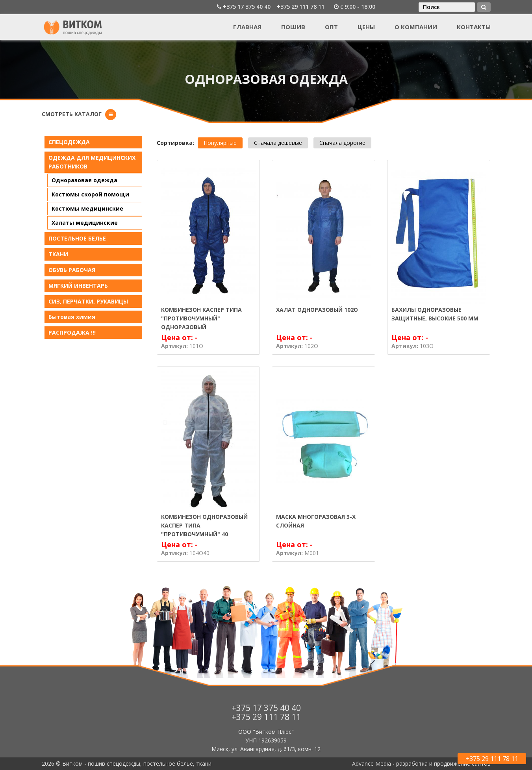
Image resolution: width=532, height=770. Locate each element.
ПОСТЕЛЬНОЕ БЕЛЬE (77, 238)
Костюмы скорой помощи (90, 194)
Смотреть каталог (72, 114)
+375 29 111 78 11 (301, 6)
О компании (416, 27)
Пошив (293, 27)
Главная (247, 27)
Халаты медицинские (85, 223)
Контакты (474, 27)
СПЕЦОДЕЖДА (69, 142)
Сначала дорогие (342, 143)
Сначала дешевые (278, 143)
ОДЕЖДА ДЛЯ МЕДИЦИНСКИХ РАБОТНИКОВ (92, 162)
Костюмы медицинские (87, 208)
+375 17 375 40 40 (247, 6)
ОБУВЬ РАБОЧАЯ (72, 270)
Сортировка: (175, 143)
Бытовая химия (72, 317)
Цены (366, 27)
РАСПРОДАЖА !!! (72, 332)
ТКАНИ (58, 254)
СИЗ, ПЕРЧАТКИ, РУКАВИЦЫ (88, 301)
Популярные (220, 143)
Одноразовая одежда (84, 180)
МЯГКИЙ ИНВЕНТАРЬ (78, 286)
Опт (331, 27)
